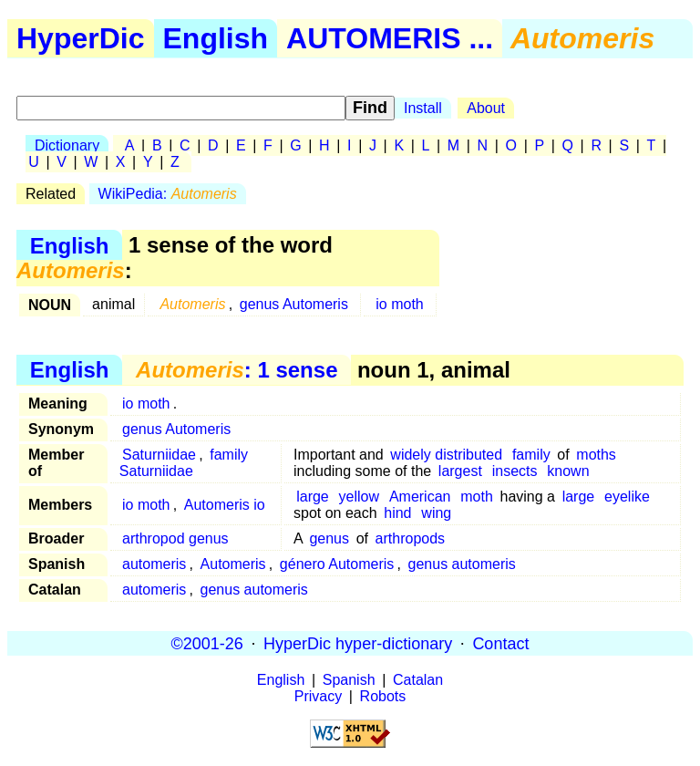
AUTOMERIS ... (390, 38)
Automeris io (225, 505)
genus (329, 538)
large (313, 497)
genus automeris (462, 564)
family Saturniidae (184, 463)
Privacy (318, 696)
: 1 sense (237, 370)
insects (515, 471)
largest (460, 471)
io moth (399, 304)
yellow (359, 497)
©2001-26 (207, 643)
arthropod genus (175, 538)
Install (423, 108)
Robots (383, 696)
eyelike (627, 497)
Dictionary (67, 145)
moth (477, 497)
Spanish (349, 680)
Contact (500, 643)
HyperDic (81, 38)
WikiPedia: (168, 194)
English (216, 38)
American (420, 497)
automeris (154, 564)
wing (436, 513)
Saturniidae (159, 455)
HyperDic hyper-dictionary (358, 643)
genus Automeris (294, 304)
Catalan (418, 680)
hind (397, 513)
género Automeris (337, 564)
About (486, 108)
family (531, 455)
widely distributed (446, 455)
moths (596, 455)
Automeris (233, 564)
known (568, 471)
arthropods (411, 538)
